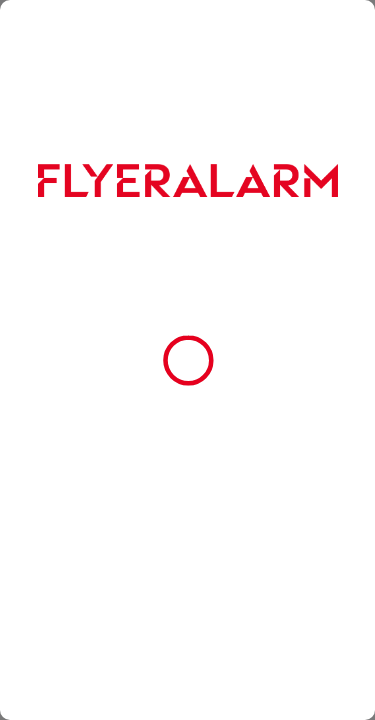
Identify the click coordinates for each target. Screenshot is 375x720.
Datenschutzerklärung (82, 430)
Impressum (176, 430)
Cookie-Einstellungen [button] (188, 595)
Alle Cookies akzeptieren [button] (188, 496)
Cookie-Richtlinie (212, 413)
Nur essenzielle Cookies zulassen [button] (188, 546)
